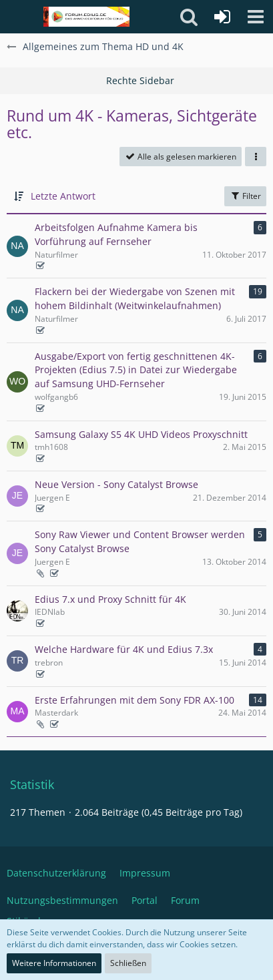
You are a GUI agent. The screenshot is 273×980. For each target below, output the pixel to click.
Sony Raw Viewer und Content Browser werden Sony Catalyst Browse (140, 541)
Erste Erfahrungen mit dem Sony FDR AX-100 (134, 700)
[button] (256, 17)
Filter (245, 196)
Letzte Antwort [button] (63, 196)
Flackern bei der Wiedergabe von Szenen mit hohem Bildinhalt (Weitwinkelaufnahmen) (135, 298)
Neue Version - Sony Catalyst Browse (116, 484)
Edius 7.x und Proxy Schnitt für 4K (110, 599)
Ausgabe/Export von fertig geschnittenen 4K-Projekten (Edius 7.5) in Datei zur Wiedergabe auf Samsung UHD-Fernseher (136, 370)
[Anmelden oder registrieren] (222, 17)
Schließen (128, 963)
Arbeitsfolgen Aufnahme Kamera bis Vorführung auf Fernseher (116, 234)
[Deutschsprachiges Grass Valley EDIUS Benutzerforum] (86, 17)
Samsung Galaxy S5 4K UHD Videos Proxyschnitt (141, 434)
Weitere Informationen (54, 963)
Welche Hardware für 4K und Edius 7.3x (124, 649)
